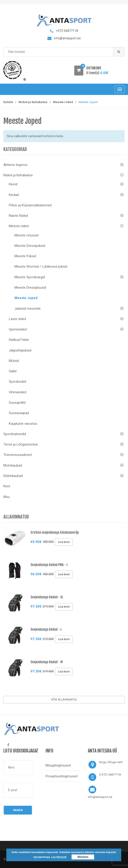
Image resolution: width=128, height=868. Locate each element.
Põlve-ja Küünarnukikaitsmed (30, 205)
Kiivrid (13, 184)
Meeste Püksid (25, 256)
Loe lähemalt (59, 857)
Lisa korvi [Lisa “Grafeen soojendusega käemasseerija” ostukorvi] (64, 542)
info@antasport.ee (100, 797)
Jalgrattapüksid (20, 350)
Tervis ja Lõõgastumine (21, 444)
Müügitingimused (58, 765)
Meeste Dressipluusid (30, 288)
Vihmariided (17, 392)
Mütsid (14, 361)
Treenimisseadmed (17, 455)
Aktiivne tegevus (15, 165)
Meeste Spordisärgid (30, 277)
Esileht (8, 102)
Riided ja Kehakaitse (33, 102)
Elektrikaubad (13, 476)
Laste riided (17, 319)
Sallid (13, 371)
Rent (7, 486)
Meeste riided (63, 102)
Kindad (14, 195)
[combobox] (64, 52)
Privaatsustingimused (62, 776)
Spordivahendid (15, 434)
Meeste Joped (26, 298)
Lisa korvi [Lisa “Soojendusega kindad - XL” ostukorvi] (64, 607)
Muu (7, 497)
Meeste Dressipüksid (30, 246)
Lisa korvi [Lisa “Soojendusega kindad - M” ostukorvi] (64, 672)
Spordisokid (17, 382)
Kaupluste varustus (23, 424)
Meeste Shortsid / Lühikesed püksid (41, 267)
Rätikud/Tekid (19, 340)
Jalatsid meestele (28, 309)
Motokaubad (13, 465)
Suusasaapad (19, 413)
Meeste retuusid (26, 235)
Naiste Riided (18, 216)
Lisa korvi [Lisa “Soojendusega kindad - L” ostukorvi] (64, 639)
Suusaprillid (17, 403)
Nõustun (83, 857)
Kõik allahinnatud (64, 700)
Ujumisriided (18, 329)
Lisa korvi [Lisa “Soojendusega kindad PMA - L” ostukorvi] (64, 574)
